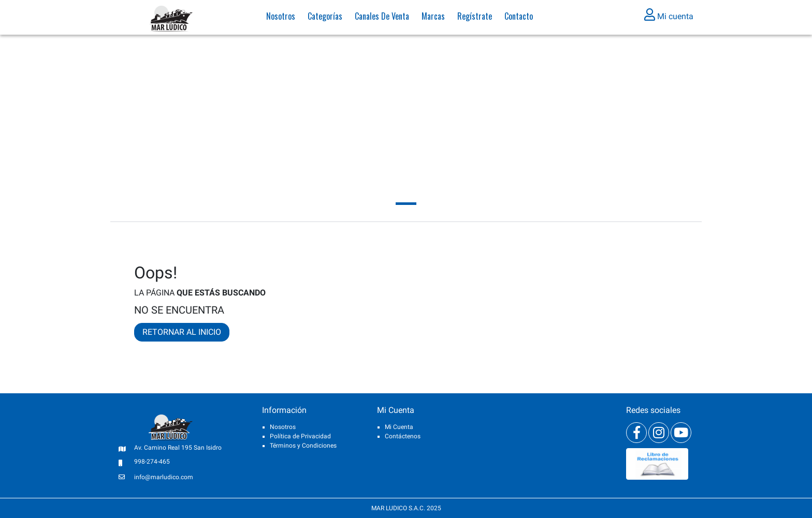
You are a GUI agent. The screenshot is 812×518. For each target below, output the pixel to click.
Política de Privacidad (300, 436)
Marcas (433, 18)
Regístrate (475, 18)
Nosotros (281, 18)
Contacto (519, 18)
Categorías (325, 18)
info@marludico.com (164, 477)
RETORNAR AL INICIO (182, 332)
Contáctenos (403, 436)
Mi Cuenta (399, 427)
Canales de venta (382, 18)
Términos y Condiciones (303, 446)
